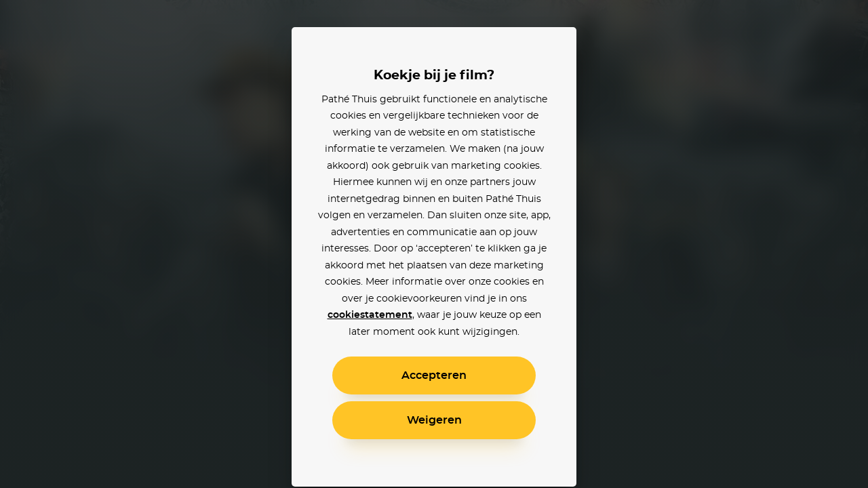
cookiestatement (370, 315)
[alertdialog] (434, 244)
